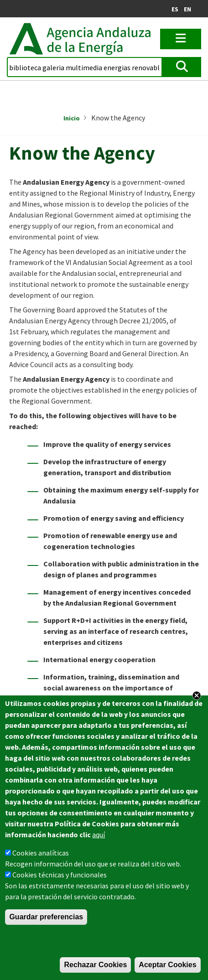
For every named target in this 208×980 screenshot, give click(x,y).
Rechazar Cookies (95, 965)
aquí (99, 835)
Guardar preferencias (46, 917)
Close (197, 695)
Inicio (72, 118)
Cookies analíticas (41, 853)
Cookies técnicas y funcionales (60, 875)
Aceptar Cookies (167, 965)
